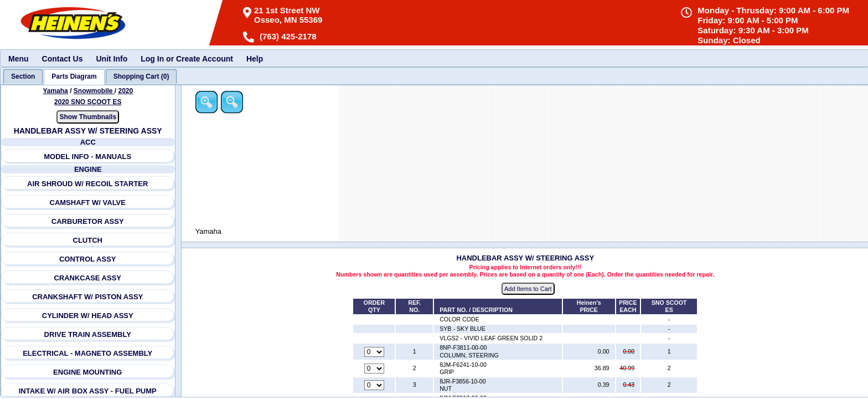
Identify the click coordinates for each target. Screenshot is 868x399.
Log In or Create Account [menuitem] (187, 59)
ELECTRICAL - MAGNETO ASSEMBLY (87, 353)
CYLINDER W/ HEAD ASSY (88, 316)
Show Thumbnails (88, 117)
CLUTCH (88, 240)
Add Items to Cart (528, 289)
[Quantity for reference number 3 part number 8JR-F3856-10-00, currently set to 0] (374, 385)
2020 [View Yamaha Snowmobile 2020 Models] (125, 91)
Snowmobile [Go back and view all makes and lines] (94, 91)
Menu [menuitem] (19, 59)
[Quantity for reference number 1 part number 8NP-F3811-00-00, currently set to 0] (374, 352)
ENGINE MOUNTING (87, 372)
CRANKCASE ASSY (87, 278)
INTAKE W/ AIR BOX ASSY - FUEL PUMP (88, 391)
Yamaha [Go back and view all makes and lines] (55, 91)
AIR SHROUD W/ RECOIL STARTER (87, 184)
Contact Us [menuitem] (63, 59)
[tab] (23, 76)
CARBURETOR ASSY (88, 221)
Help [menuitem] (255, 59)
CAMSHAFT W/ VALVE (88, 203)
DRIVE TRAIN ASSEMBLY (88, 334)
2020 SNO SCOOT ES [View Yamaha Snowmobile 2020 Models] (88, 102)
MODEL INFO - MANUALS (87, 157)
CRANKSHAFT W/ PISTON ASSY (87, 297)
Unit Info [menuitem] (112, 59)
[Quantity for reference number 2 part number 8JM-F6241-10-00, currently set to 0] (374, 369)
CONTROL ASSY (88, 259)
